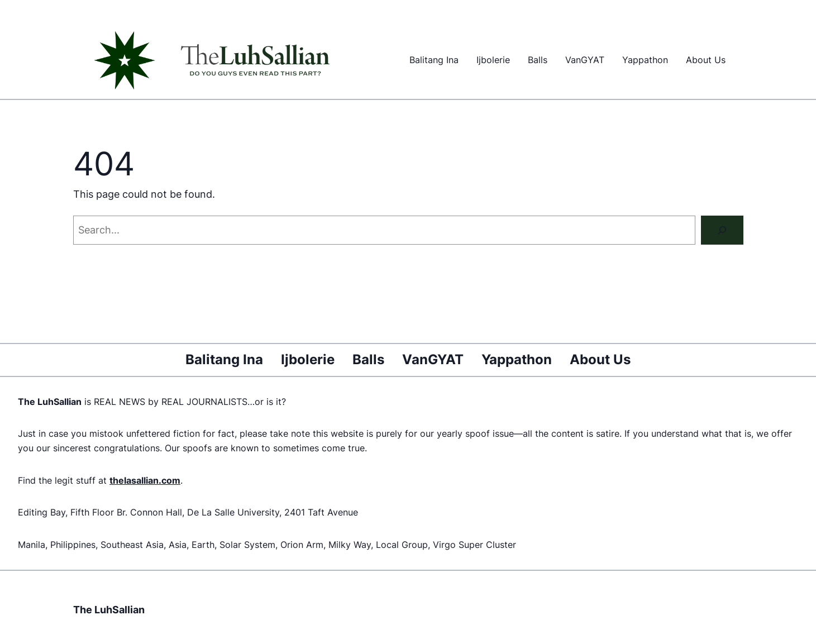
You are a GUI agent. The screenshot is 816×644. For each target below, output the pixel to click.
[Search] (722, 230)
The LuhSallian (109, 610)
